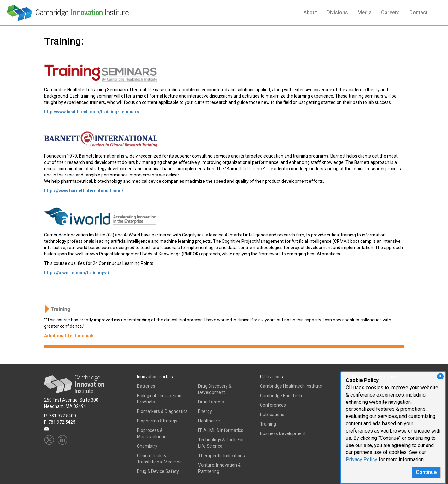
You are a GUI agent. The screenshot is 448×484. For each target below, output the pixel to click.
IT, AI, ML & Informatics (221, 430)
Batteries (146, 386)
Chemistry (147, 446)
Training (268, 424)
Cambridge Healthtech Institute (291, 386)
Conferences (273, 405)
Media (365, 12)
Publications (272, 415)
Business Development (283, 433)
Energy (205, 411)
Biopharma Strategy (157, 421)
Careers (390, 12)
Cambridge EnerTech (281, 396)
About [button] (310, 12)
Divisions (337, 12)
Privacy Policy (362, 460)
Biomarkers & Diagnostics (162, 411)
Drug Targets (211, 402)
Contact (418, 12)
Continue (426, 472)
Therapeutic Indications (221, 456)
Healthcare (209, 421)
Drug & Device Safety (158, 471)
